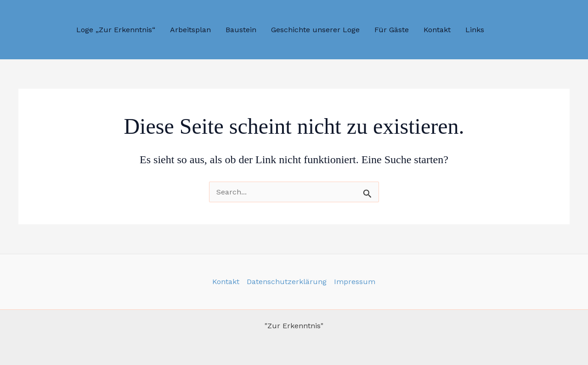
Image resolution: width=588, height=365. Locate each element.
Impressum (355, 282)
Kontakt (226, 282)
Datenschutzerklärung (287, 282)
